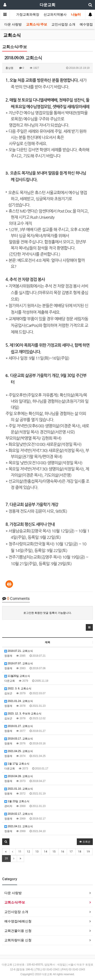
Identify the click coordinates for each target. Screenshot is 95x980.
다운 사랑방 (13, 24)
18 (80, 852)
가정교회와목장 (28, 15)
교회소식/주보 (37, 24)
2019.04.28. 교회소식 (19, 776)
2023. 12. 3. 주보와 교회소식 (23, 714)
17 (71, 852)
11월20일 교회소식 (17, 676)
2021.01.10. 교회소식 (19, 789)
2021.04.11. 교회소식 (19, 826)
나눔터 (76, 15)
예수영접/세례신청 (18, 921)
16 (63, 852)
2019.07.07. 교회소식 (19, 663)
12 (28, 852)
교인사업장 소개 (63, 24)
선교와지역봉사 (55, 15)
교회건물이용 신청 (18, 931)
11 (20, 852)
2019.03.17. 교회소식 (19, 739)
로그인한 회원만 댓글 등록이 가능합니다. (48, 613)
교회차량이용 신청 (18, 940)
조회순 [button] (85, 842)
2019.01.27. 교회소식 (19, 726)
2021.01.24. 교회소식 (19, 701)
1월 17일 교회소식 (17, 764)
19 (88, 852)
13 (37, 852)
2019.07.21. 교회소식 (19, 651)
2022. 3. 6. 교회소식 (18, 689)
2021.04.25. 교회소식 (19, 751)
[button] (89, 627)
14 (46, 852)
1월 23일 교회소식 (17, 801)
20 (6, 858)
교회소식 (12, 35)
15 (54, 852)
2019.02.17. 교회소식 (19, 814)
